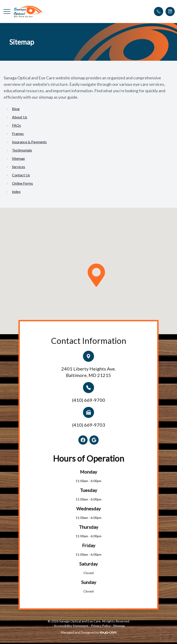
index (16, 191)
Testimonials (22, 150)
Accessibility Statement (71, 626)
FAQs (16, 125)
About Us (20, 117)
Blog (16, 109)
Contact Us (21, 175)
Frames (18, 134)
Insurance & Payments (29, 142)
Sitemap (18, 158)
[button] (7, 11)
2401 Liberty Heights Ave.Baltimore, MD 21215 (88, 372)
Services (19, 167)
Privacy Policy (101, 626)
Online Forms (22, 183)
